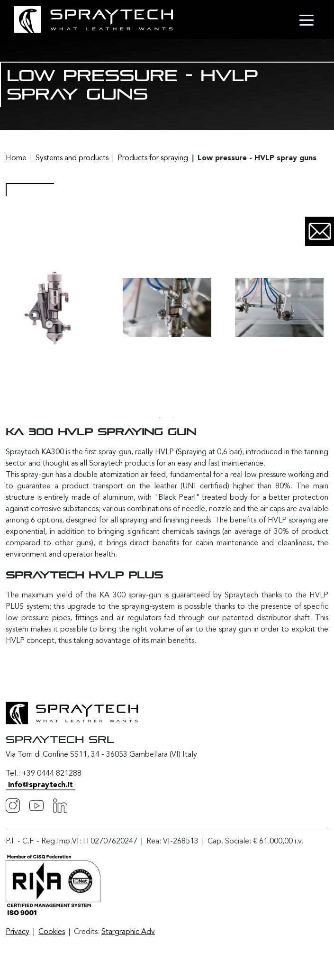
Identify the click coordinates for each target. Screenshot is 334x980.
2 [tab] (174, 418)
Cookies (52, 932)
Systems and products (72, 158)
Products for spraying (153, 158)
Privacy (18, 932)
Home (16, 158)
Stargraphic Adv (128, 932)
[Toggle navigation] (307, 19)
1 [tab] (160, 418)
